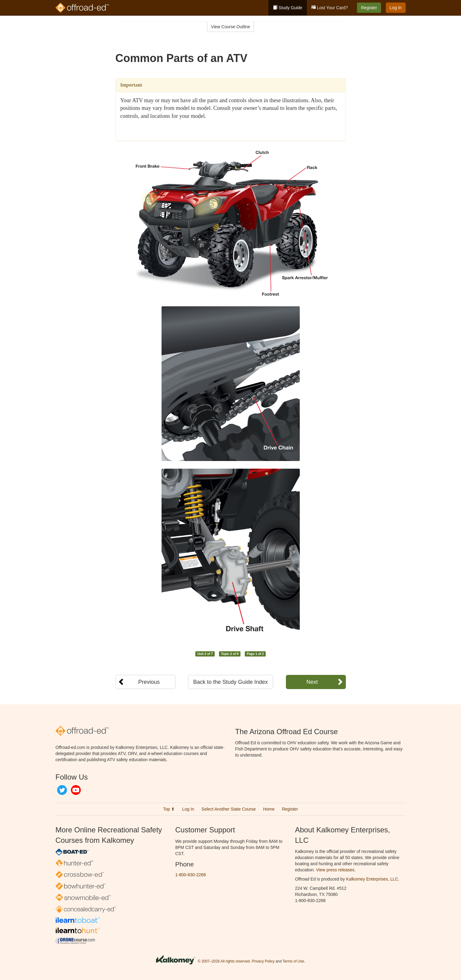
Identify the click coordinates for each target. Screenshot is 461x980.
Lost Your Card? (330, 8)
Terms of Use (293, 961)
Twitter (62, 790)
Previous (149, 682)
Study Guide (288, 8)
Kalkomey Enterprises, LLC (372, 879)
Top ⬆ (169, 809)
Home (269, 809)
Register (369, 8)
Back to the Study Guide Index (230, 682)
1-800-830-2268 (191, 875)
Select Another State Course (229, 809)
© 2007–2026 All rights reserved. (224, 961)
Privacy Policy (263, 961)
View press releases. (336, 870)
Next (312, 682)
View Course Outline (230, 27)
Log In (396, 8)
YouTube (76, 790)
